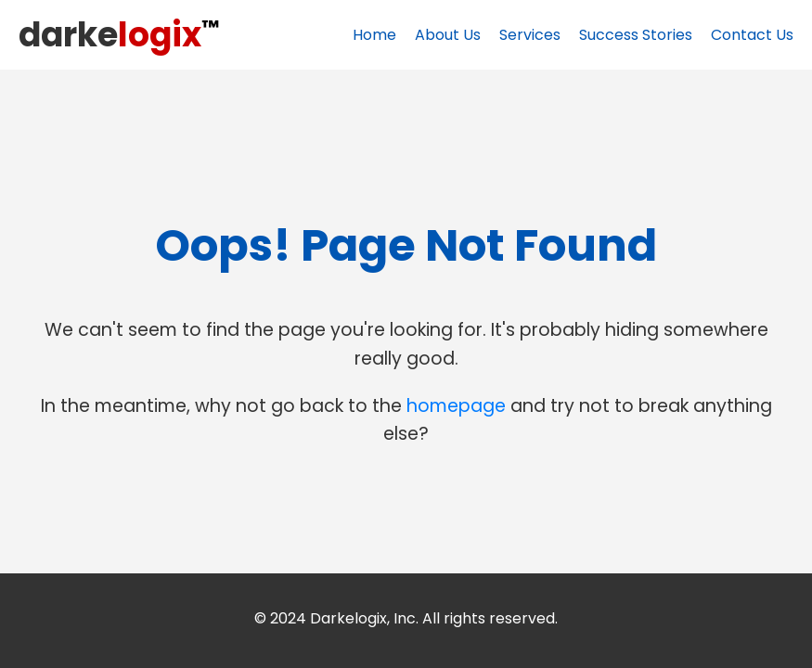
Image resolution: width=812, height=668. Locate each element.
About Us (448, 35)
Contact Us (752, 35)
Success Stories (636, 35)
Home (374, 35)
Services (530, 35)
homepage (456, 406)
